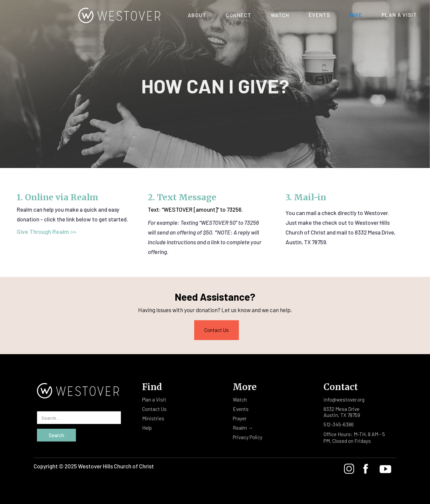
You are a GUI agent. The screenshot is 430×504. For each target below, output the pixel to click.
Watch (240, 400)
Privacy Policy (248, 437)
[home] (85, 13)
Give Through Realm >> (47, 232)
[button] (197, 13)
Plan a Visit (154, 400)
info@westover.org (344, 400)
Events (319, 15)
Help (147, 428)
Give (356, 15)
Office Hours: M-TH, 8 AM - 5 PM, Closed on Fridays (354, 437)
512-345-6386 (339, 424)
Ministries (153, 418)
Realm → (243, 428)
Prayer (240, 418)
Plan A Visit (399, 15)
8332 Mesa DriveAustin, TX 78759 (342, 412)
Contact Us (217, 330)
